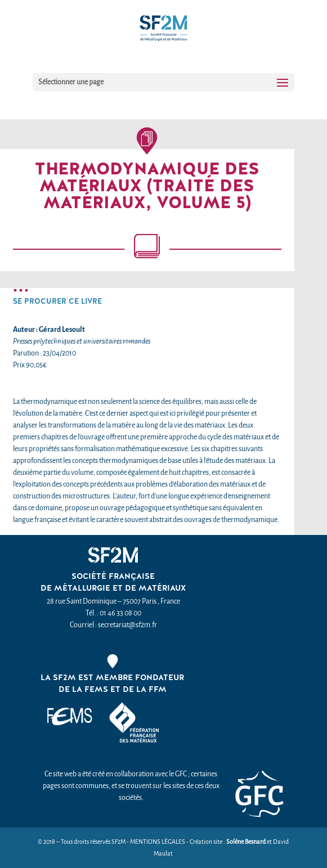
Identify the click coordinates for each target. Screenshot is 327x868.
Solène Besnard (246, 842)
